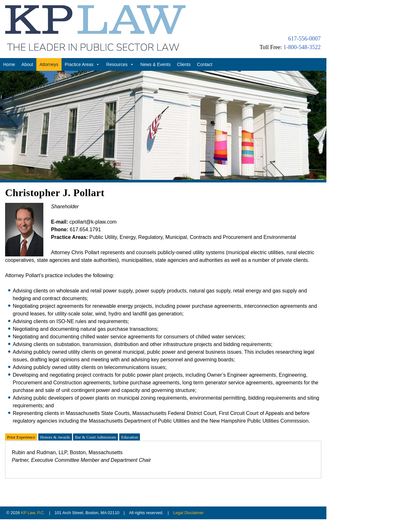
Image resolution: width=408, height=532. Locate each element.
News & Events (155, 64)
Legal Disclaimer (188, 513)
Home (9, 64)
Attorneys (49, 64)
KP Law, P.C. (33, 513)
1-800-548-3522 (302, 47)
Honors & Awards (55, 437)
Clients (184, 64)
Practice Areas (82, 64)
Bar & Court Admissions (95, 437)
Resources (120, 64)
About (27, 64)
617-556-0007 (304, 39)
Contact (205, 64)
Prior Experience (21, 437)
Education (130, 437)
